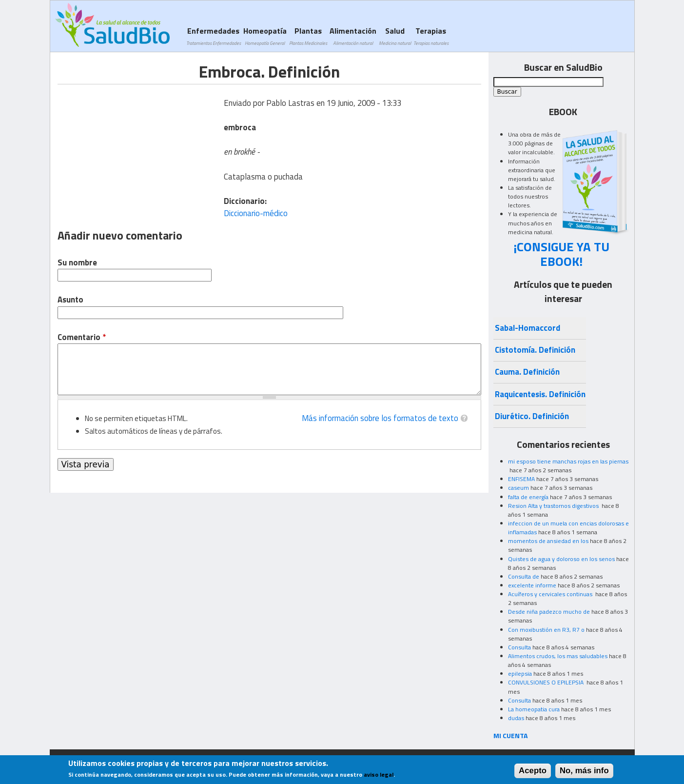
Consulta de (524, 576)
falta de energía (528, 497)
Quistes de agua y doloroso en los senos (561, 559)
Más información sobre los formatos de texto (380, 418)
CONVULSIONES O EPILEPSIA (547, 682)
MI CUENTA (511, 735)
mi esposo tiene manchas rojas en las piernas (568, 461)
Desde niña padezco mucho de (549, 612)
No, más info (584, 771)
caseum (518, 488)
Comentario (82, 337)
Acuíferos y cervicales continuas (551, 594)
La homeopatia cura (534, 709)
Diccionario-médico (256, 213)
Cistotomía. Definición (535, 350)
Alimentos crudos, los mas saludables (558, 656)
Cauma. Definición (527, 372)
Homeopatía (265, 36)
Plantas (308, 36)
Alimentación (353, 36)
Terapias (431, 36)
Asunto (70, 300)
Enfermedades (214, 36)
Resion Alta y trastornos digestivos (554, 506)
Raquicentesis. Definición (540, 394)
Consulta (519, 647)
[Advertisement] (139, 153)
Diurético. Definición (532, 416)
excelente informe (532, 585)
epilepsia (520, 673)
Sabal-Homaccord (528, 328)
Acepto (533, 771)
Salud (395, 36)
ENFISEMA (521, 479)
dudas (516, 718)
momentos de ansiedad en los (548, 541)
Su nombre (77, 263)
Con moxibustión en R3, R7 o (546, 630)
